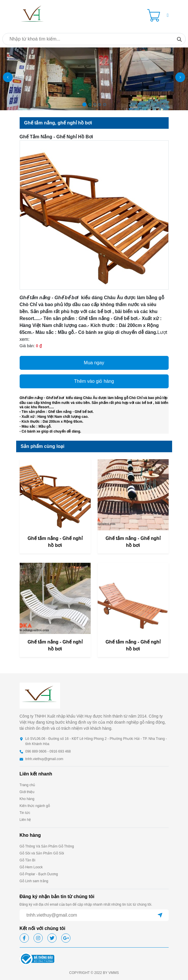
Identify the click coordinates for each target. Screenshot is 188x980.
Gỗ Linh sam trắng (34, 881)
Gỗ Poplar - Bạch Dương (39, 874)
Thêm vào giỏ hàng (94, 381)
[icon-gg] (66, 938)
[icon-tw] (52, 938)
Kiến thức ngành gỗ (35, 806)
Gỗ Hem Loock (31, 867)
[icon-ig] (38, 938)
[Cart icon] (155, 15)
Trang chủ (27, 785)
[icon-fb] (24, 938)
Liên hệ (25, 820)
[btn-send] (160, 915)
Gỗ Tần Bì (28, 860)
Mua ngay (94, 363)
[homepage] (33, 15)
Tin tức (25, 813)
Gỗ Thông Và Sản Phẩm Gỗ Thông (47, 846)
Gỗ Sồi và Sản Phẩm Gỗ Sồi (42, 853)
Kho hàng (27, 799)
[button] (168, 15)
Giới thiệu (27, 792)
